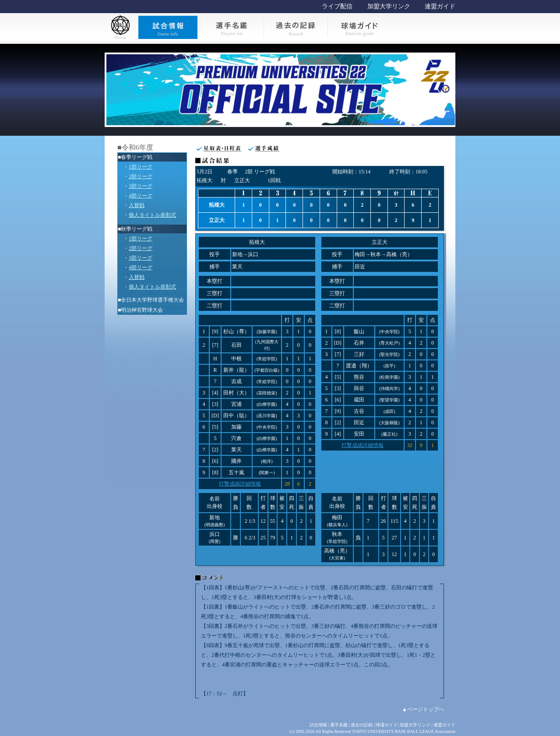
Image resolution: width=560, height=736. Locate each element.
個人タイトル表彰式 (152, 215)
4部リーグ (141, 196)
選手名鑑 (339, 725)
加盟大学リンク (389, 6)
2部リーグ (141, 176)
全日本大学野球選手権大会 (152, 300)
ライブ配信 (337, 6)
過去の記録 (362, 725)
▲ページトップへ (423, 709)
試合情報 (318, 725)
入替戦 (137, 205)
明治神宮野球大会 (142, 310)
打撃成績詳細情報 (240, 484)
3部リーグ (141, 186)
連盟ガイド (440, 6)
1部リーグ (141, 167)
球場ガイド (387, 725)
